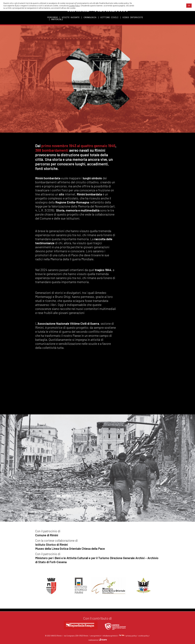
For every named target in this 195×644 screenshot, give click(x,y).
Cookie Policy (74, 5)
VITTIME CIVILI (109, 17)
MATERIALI (57, 19)
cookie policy (143, 636)
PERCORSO (53, 17)
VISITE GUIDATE (71, 17)
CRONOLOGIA (90, 17)
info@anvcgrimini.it (110, 636)
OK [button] (189, 5)
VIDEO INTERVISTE (133, 17)
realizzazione (98, 640)
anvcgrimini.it (95, 636)
